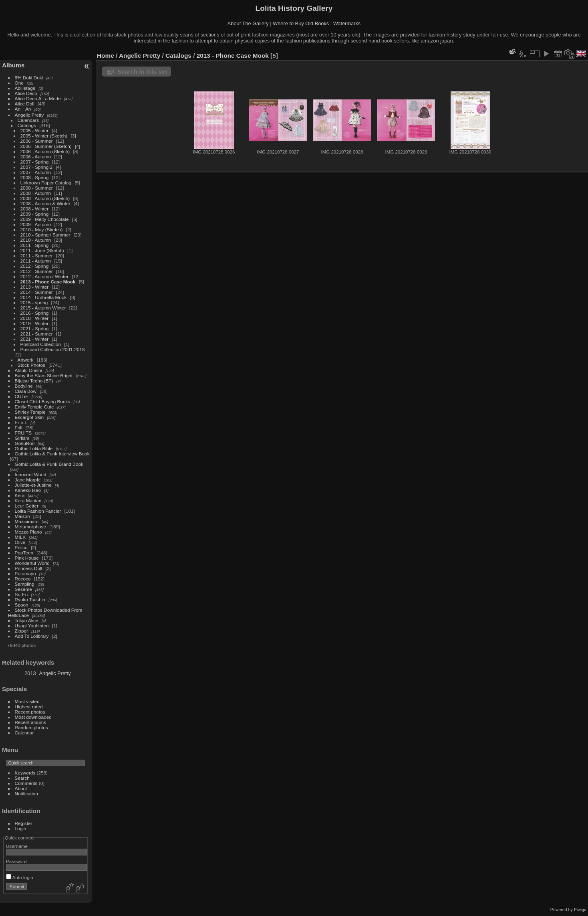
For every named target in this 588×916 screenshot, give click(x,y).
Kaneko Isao (28, 490)
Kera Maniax (28, 500)
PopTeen (24, 553)
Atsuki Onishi (29, 370)
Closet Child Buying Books (43, 401)
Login (21, 828)
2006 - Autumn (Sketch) (45, 151)
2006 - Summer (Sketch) (46, 146)
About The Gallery (248, 23)
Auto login (20, 877)
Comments (26, 783)
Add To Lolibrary (32, 636)
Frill (19, 428)
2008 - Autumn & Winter (45, 203)
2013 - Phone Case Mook (48, 282)
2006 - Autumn (36, 157)
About (21, 788)
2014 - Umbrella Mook (44, 297)
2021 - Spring (35, 329)
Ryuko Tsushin (30, 600)
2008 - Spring (35, 177)
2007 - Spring (35, 162)
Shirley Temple (30, 412)
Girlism (22, 438)
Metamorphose (30, 527)
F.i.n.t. (21, 422)
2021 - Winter (35, 339)
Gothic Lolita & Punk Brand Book (49, 464)
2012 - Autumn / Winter (44, 276)
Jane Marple (28, 480)
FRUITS (23, 433)
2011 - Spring (35, 245)
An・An (23, 109)
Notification (26, 794)
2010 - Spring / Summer (45, 235)
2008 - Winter (35, 209)
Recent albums (30, 722)
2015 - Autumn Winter (43, 308)
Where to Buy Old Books (301, 23)
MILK (20, 537)
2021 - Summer (37, 334)
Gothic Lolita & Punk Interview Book (52, 454)
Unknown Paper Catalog (46, 183)
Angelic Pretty (29, 115)
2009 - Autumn (36, 224)
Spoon (22, 605)
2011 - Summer (37, 256)
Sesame (23, 589)
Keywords (25, 773)
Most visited (27, 701)
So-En (21, 594)
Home (106, 56)
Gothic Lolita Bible (34, 448)
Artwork (26, 360)
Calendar (24, 733)
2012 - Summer (37, 271)
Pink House (27, 558)
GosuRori (25, 443)
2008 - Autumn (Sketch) (45, 198)
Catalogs (27, 125)
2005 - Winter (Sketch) (44, 136)
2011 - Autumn (36, 261)
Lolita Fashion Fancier (38, 511)
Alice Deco (26, 93)
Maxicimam (27, 521)
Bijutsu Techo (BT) (34, 381)
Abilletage (25, 88)
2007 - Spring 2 (36, 167)
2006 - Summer (37, 141)
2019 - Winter (35, 323)
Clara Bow (26, 391)
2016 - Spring (35, 313)
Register (24, 823)
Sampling (25, 584)
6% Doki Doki (29, 78)
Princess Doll (29, 568)
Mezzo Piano (28, 532)
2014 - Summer (37, 292)
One (19, 83)
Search (22, 778)
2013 (30, 673)
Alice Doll (25, 104)
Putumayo (25, 573)
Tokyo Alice (27, 620)
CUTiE (22, 396)
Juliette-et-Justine (33, 485)
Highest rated (29, 707)
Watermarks (347, 23)
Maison (22, 516)
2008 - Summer (37, 188)
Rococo (23, 579)
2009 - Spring (35, 214)
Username (17, 846)
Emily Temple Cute (34, 407)
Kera (20, 495)
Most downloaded (33, 717)
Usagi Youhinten (32, 626)
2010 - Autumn (36, 240)
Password (16, 861)
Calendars (29, 120)
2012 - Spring (35, 266)
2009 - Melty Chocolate (45, 219)
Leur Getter (27, 506)
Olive (20, 542)
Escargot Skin (29, 417)
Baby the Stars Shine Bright (44, 375)
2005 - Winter (35, 130)
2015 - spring (34, 302)
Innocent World (31, 474)
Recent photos (30, 712)
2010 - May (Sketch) (42, 230)
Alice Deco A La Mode (38, 98)
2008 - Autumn (36, 193)
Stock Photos (31, 365)
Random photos (31, 727)
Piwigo (580, 910)
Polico (21, 547)
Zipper (21, 631)
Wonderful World (32, 563)
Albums (13, 65)
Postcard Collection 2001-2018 (53, 349)
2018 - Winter (35, 318)
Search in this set (142, 72)
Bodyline (24, 386)
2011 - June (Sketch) (42, 250)
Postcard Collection (41, 344)
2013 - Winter (35, 287)
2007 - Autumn (36, 172)
